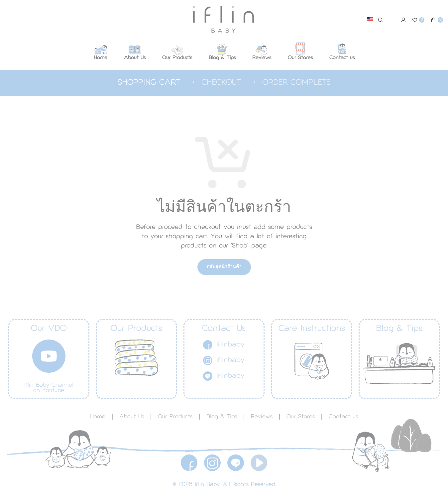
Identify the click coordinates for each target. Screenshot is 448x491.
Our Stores (301, 417)
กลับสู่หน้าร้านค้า (224, 267)
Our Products (175, 417)
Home (98, 417)
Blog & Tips (222, 417)
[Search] (380, 20)
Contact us (343, 417)
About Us (132, 417)
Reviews (262, 417)
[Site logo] (224, 20)
